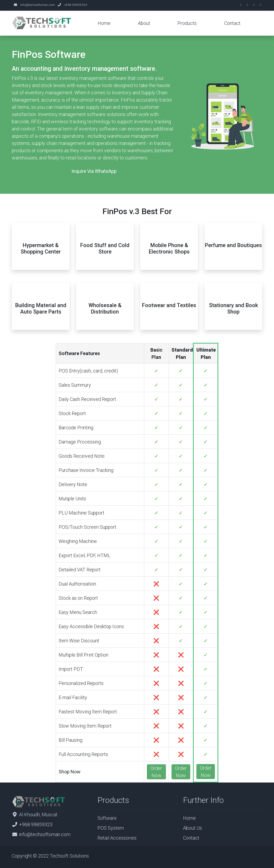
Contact (232, 23)
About (144, 23)
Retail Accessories (117, 838)
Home (104, 23)
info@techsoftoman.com (37, 5)
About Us (193, 828)
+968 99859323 (76, 5)
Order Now (156, 772)
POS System (111, 828)
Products (187, 23)
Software (107, 818)
